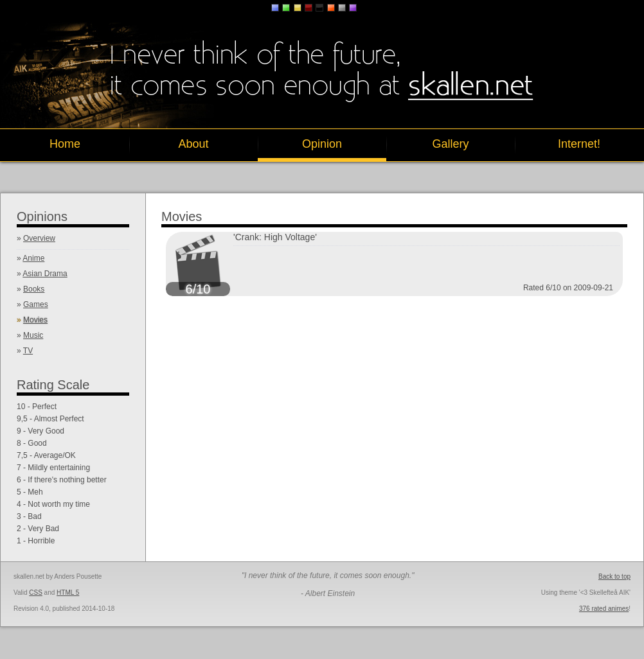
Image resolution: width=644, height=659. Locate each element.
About (193, 144)
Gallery (450, 144)
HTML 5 (68, 593)
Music (33, 335)
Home (65, 144)
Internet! (579, 144)
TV (28, 351)
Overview (39, 238)
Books (34, 289)
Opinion (322, 144)
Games (36, 304)
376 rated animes (604, 609)
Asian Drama (45, 274)
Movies (35, 320)
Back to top (614, 576)
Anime (33, 258)
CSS (36, 593)
